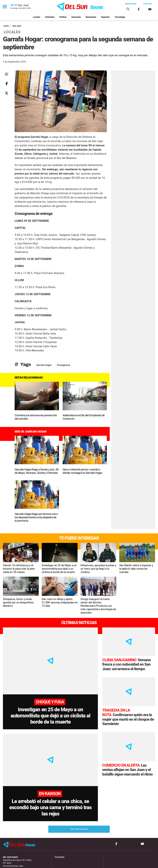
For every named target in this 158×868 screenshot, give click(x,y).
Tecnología (120, 17)
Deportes (105, 17)
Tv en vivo (147, 4)
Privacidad (59, 838)
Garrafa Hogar (44, 365)
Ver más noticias (79, 810)
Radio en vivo (131, 4)
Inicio (6, 26)
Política (63, 17)
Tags (23, 364)
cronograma (63, 365)
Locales (37, 17)
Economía (76, 17)
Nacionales (91, 17)
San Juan (17, 26)
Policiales (50, 17)
